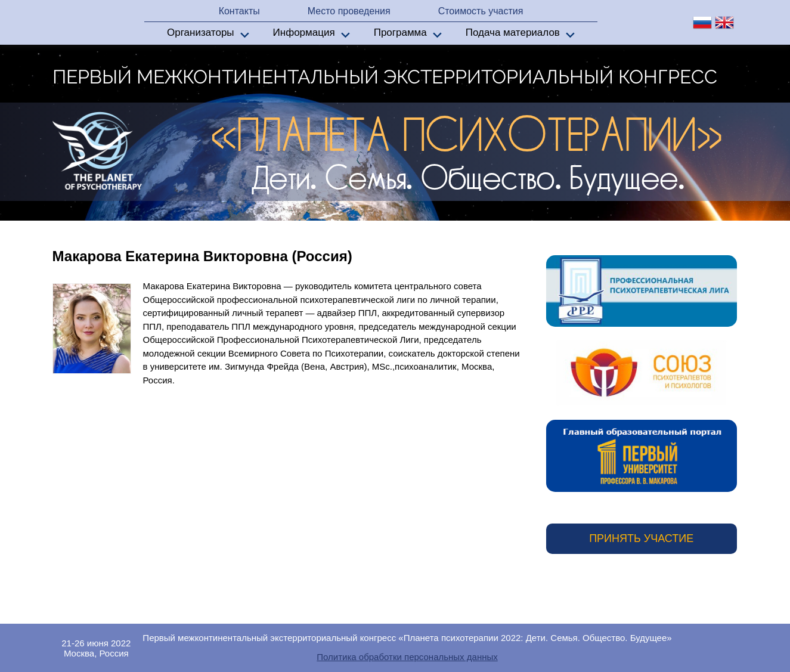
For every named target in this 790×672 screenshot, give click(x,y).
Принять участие (641, 538)
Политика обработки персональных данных (407, 657)
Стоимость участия (481, 11)
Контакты (239, 11)
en (724, 23)
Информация (304, 32)
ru (702, 23)
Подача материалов (513, 32)
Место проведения (349, 11)
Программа (400, 32)
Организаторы (200, 32)
